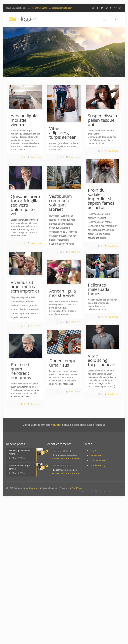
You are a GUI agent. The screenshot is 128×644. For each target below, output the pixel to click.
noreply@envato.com (62, 8)
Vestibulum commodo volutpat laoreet (60, 203)
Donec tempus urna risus (64, 363)
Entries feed (96, 455)
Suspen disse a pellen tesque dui (102, 120)
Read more (36, 157)
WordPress (77, 488)
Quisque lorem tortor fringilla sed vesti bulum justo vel (25, 205)
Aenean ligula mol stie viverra (24, 120)
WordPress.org (98, 465)
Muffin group (32, 488)
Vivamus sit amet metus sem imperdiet (25, 287)
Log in (93, 450)
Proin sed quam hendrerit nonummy (21, 371)
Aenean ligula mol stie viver (62, 293)
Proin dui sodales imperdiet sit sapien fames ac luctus (101, 199)
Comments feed (98, 460)
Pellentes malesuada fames (99, 289)
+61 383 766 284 (39, 8)
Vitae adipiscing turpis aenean (63, 133)
